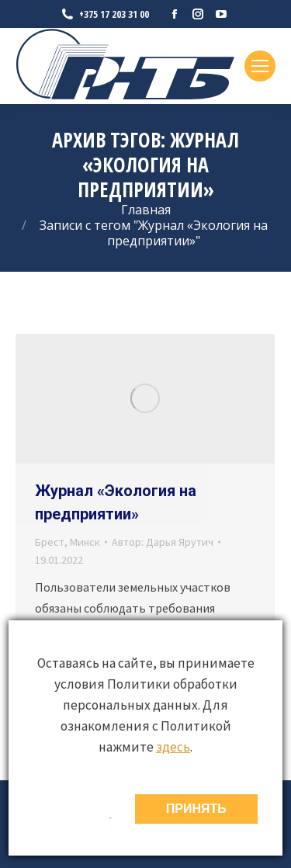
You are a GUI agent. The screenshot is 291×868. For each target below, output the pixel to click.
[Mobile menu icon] (260, 66)
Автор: (163, 542)
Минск (85, 542)
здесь (173, 747)
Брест (50, 542)
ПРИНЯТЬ (196, 809)
